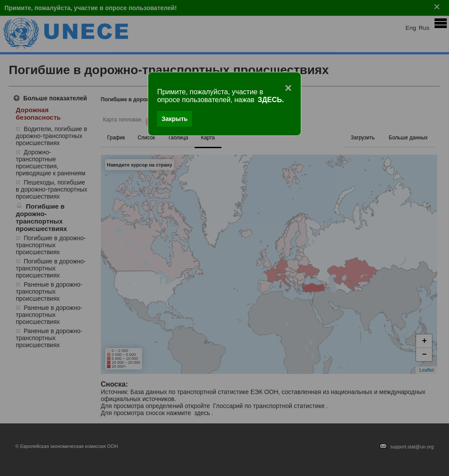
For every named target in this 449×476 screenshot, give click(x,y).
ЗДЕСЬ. (271, 100)
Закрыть (175, 119)
